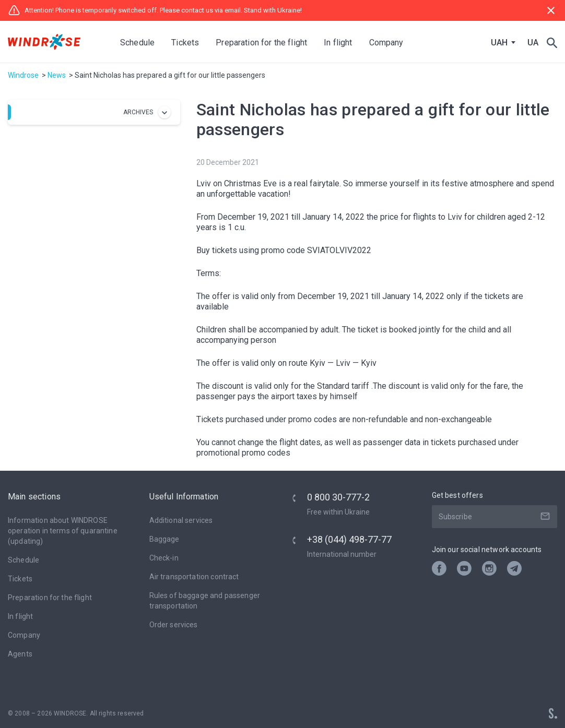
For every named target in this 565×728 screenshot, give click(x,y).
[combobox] (501, 43)
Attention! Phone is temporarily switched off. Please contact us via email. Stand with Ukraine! (155, 10)
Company (24, 635)
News (57, 75)
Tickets (20, 579)
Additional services (181, 520)
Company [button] (386, 43)
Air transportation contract (194, 577)
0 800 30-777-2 (338, 497)
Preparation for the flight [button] (261, 43)
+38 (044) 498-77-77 (349, 539)
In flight (20, 616)
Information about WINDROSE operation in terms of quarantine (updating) (63, 531)
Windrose (23, 75)
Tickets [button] (185, 43)
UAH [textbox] (499, 43)
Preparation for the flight (50, 598)
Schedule (137, 43)
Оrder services (174, 625)
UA (533, 43)
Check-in (164, 558)
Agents (20, 654)
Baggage (164, 539)
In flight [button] (338, 43)
